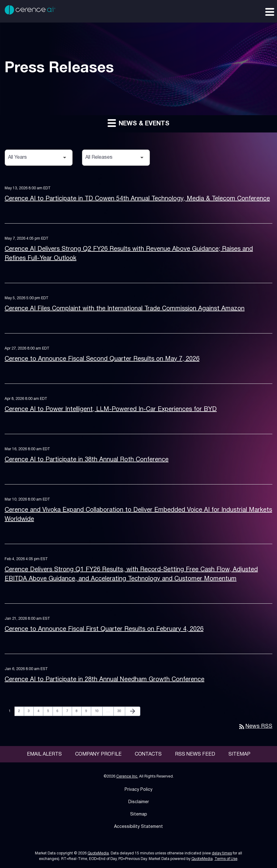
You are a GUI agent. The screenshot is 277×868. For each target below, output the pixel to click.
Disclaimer (139, 802)
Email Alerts (44, 754)
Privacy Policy (138, 790)
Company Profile (98, 754)
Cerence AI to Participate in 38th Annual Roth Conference (87, 460)
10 (98, 711)
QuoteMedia (98, 853)
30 (121, 711)
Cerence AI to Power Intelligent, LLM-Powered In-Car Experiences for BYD (111, 409)
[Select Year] (39, 158)
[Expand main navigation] (269, 11)
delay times (222, 853)
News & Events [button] (138, 123)
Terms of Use (226, 859)
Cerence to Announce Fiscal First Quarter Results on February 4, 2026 (104, 629)
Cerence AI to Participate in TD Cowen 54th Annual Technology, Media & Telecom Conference (137, 199)
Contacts (148, 754)
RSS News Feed (195, 754)
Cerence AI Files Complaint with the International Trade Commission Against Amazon (125, 309)
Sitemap (239, 754)
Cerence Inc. (127, 776)
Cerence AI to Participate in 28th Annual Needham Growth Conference (104, 680)
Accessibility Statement (138, 827)
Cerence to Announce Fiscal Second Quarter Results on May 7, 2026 (102, 359)
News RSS (255, 726)
